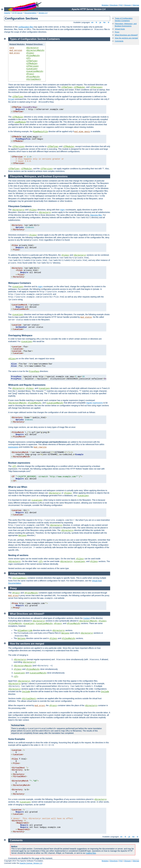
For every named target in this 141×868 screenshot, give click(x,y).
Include (26, 692)
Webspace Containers (20, 283)
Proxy (117, 32)
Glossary (128, 5)
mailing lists (91, 853)
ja (100, 22)
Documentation (30, 13)
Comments (119, 41)
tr (109, 22)
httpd (11, 99)
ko (105, 22)
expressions (13, 447)
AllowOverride (25, 631)
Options (22, 535)
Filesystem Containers (20, 206)
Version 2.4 (43, 13)
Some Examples (17, 739)
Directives (114, 5)
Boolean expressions (19, 463)
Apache (7, 13)
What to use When (18, 487)
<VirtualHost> (34, 79)
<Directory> (32, 48)
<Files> (30, 53)
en (92, 22)
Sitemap (136, 5)
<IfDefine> (32, 61)
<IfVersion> (32, 66)
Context (86, 618)
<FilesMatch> (33, 56)
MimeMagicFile (40, 132)
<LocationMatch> (35, 71)
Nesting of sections (18, 555)
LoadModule (20, 122)
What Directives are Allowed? (126, 35)
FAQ (121, 5)
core (12, 48)
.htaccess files (96, 215)
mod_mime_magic (82, 132)
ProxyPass (34, 371)
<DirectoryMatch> (35, 50)
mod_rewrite (40, 447)
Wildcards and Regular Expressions (27, 385)
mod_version (16, 50)
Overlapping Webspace (20, 335)
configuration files (26, 27)
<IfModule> (32, 64)
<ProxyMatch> (33, 77)
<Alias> (12, 359)
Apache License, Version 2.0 (31, 863)
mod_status (86, 317)
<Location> (32, 69)
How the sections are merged (126, 38)
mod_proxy (15, 53)
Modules (105, 5)
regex (62, 210)
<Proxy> (30, 74)
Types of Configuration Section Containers (124, 19)
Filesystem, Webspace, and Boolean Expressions (126, 25)
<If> (28, 58)
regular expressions (95, 403)
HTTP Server (17, 13)
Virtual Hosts (120, 29)
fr (97, 22)
